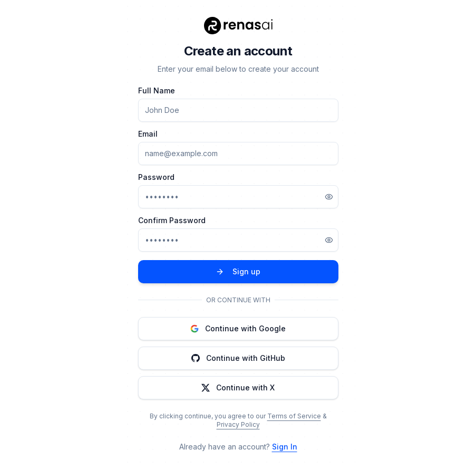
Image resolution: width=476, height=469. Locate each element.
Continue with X (238, 387)
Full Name (157, 91)
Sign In (285, 447)
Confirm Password (172, 221)
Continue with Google (238, 328)
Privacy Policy (238, 424)
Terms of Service (294, 416)
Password (156, 177)
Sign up (238, 271)
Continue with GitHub (238, 358)
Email (148, 134)
